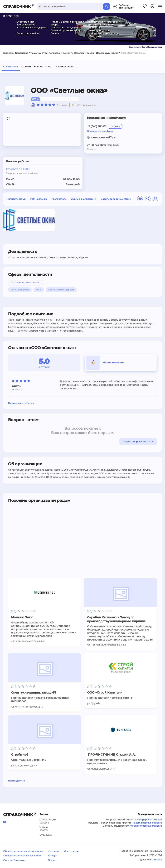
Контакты (53, 851)
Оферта (52, 860)
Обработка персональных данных (23, 851)
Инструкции (71, 851)
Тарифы (53, 856)
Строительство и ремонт (57, 53)
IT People (157, 860)
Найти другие (16, 781)
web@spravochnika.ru (149, 820)
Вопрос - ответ (43, 67)
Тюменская (22, 53)
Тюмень (35, 53)
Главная (8, 53)
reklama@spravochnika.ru (147, 823)
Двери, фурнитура (107, 53)
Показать (115, 126)
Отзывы (26, 67)
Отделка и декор (84, 53)
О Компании (11, 67)
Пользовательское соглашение (22, 856)
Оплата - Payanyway (15, 860)
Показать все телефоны (100, 131)
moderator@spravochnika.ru (146, 826)
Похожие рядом (65, 67)
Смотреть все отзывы (21, 403)
